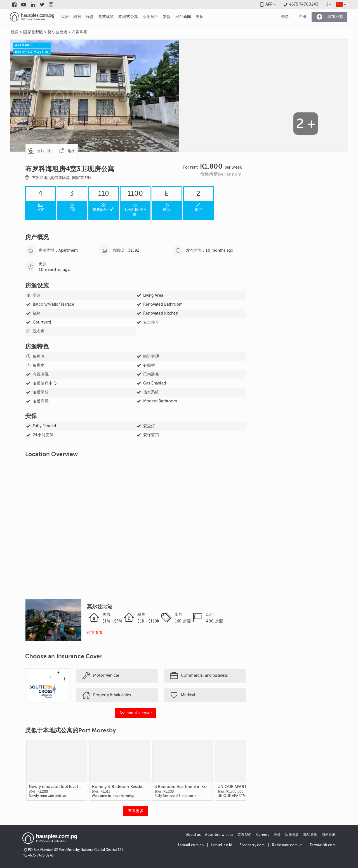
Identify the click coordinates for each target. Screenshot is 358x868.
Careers (263, 835)
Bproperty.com (252, 845)
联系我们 (245, 835)
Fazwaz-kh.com (323, 845)
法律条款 (292, 835)
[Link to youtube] (24, 4)
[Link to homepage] (32, 17)
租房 (15, 32)
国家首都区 (33, 32)
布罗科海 (80, 32)
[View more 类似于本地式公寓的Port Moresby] (136, 811)
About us (193, 835)
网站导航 (329, 835)
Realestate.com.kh (287, 845)
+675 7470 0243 (41, 855)
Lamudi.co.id (222, 845)
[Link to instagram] (51, 4)
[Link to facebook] (14, 4)
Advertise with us (219, 835)
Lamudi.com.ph (191, 845)
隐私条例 (310, 835)
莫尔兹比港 (57, 32)
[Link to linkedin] (33, 4)
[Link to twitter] (42, 4)
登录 (277, 835)
